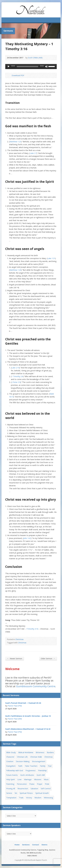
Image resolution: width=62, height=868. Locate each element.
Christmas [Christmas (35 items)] (49, 757)
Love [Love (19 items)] (19, 779)
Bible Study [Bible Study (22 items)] (11, 752)
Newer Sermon (14, 658)
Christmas (19, 639)
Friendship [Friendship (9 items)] (42, 770)
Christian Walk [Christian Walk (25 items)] (36, 757)
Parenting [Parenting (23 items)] (10, 784)
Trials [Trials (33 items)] (21, 798)
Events (44, 845)
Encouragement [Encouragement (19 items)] (39, 761)
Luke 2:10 (15, 368)
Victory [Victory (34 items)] (29, 798)
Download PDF (10, 75)
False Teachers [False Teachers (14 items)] (31, 766)
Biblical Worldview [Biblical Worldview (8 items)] (26, 752)
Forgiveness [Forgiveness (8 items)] (31, 770)
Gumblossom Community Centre (36, 686)
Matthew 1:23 (15, 142)
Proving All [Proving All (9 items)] (11, 789)
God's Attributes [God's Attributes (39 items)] (27, 775)
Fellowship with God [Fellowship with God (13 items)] (15, 770)
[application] (31, 67)
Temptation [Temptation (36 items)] (11, 798)
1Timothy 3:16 (32, 629)
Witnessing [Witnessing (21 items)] (48, 798)
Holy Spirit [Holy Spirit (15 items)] (11, 779)
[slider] (27, 67)
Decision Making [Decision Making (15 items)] (23, 761)
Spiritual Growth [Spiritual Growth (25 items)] (42, 793)
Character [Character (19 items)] (10, 757)
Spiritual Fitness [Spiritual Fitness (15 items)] (26, 793)
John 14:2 (27, 538)
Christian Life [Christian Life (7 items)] (22, 757)
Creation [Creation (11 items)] (10, 761)
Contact (36, 845)
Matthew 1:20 (15, 270)
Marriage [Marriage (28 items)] (28, 779)
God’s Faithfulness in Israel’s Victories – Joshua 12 (28, 716)
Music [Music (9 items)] (46, 779)
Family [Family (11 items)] (43, 766)
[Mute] (46, 67)
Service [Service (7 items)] (9, 793)
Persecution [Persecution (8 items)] (22, 784)
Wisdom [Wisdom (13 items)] (38, 798)
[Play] (9, 67)
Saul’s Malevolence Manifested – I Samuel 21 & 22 (28, 729)
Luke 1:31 (51, 258)
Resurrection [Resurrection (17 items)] (23, 789)
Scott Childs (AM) (35, 58)
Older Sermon (48, 658)
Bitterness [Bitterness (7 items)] (40, 752)
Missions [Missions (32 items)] (38, 779)
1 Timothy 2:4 (17, 376)
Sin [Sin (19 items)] (16, 793)
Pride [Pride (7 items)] (47, 784)
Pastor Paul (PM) (15, 706)
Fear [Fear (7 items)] (50, 766)
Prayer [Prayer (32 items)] (40, 784)
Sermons (26, 845)
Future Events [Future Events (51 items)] (12, 775)
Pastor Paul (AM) (15, 719)
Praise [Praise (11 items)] (32, 784)
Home (17, 845)
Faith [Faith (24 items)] (20, 766)
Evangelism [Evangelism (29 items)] (11, 766)
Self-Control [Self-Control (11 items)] (46, 789)
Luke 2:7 (33, 153)
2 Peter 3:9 (16, 382)
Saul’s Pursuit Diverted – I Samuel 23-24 (23, 703)
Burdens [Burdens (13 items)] (50, 752)
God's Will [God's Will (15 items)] (41, 775)
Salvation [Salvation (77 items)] (34, 789)
